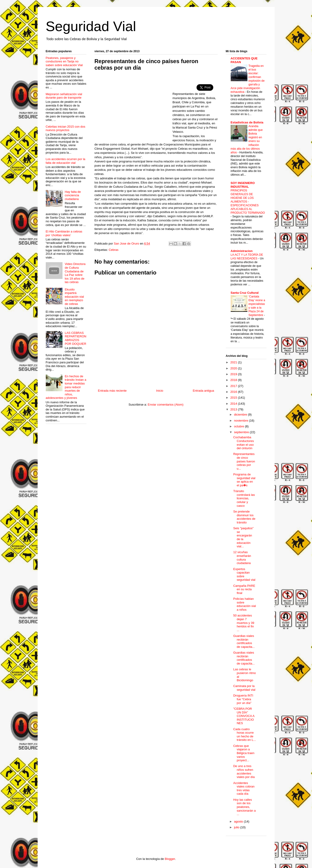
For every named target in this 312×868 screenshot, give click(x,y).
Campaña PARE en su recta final (244, 589)
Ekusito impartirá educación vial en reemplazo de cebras (74, 297)
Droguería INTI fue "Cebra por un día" (243, 699)
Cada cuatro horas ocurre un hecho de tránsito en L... (245, 735)
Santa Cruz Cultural (245, 293)
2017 (234, 386)
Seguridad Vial (91, 26)
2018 (234, 380)
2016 (234, 392)
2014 (234, 404)
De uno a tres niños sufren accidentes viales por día (244, 771)
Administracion (242, 251)
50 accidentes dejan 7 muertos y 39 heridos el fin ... (244, 623)
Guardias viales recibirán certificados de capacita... (244, 641)
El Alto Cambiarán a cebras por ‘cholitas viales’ (64, 233)
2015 (234, 398)
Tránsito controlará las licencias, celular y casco (244, 498)
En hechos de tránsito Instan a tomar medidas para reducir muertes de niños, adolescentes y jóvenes (66, 387)
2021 (234, 362)
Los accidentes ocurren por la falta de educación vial (66, 161)
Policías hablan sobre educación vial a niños (245, 604)
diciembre (241, 415)
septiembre (242, 432)
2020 (234, 368)
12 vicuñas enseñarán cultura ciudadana (242, 558)
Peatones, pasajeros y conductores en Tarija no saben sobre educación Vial (64, 61)
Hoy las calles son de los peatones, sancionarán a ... (245, 807)
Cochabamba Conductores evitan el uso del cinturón (244, 443)
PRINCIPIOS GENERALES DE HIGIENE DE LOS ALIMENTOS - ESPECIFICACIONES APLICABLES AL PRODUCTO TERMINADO (248, 202)
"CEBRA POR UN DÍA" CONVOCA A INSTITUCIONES (244, 716)
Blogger (170, 859)
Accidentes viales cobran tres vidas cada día (244, 788)
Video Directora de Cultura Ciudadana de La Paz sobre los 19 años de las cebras (75, 273)
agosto (239, 821)
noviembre (241, 421)
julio (237, 827)
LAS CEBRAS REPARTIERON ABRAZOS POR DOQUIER (76, 338)
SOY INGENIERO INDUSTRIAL (243, 185)
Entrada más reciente (112, 391)
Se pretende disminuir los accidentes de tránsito (244, 517)
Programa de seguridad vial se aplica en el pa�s (244, 480)
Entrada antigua (204, 391)
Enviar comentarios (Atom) (166, 405)
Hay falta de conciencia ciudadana (73, 195)
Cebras (114, 250)
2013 (234, 409)
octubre (239, 426)
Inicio (160, 391)
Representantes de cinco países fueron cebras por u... (244, 461)
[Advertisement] (134, 108)
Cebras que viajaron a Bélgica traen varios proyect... (244, 753)
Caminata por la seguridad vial (244, 688)
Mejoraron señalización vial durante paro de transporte (64, 96)
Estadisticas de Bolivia (247, 122)
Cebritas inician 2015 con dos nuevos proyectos (66, 128)
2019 (234, 374)
